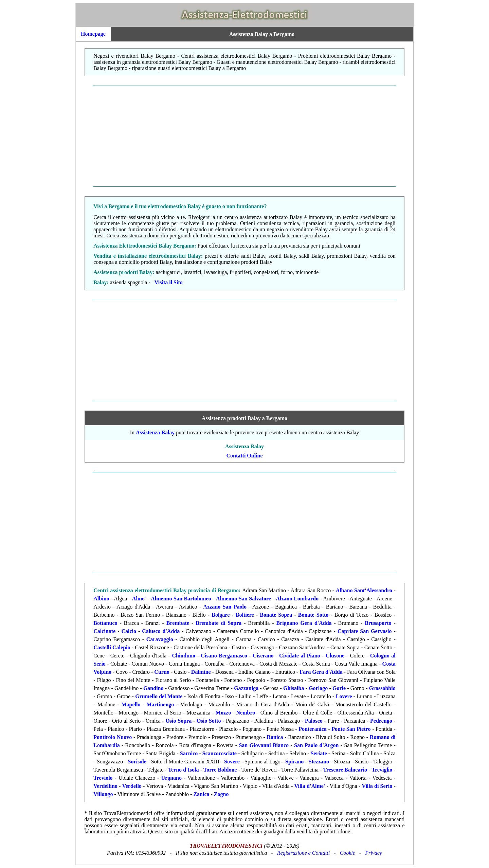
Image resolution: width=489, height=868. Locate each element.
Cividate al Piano (300, 656)
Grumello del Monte (159, 696)
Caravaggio (160, 639)
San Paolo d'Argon (316, 745)
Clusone (335, 656)
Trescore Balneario (345, 770)
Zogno (221, 794)
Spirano (294, 762)
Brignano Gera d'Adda (304, 623)
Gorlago (318, 688)
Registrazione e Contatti (304, 853)
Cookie (348, 853)
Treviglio (382, 770)
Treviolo (103, 778)
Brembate (178, 623)
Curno (162, 672)
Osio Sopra (178, 721)
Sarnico (189, 753)
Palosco (314, 721)
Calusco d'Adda (161, 631)
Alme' (139, 599)
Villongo (103, 794)
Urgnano (171, 778)
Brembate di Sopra (219, 623)
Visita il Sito (169, 282)
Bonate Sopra (276, 615)
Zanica (201, 794)
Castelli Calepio (112, 647)
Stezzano (319, 762)
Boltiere (245, 615)
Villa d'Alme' (310, 786)
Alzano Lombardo (297, 599)
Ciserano (263, 656)
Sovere (232, 762)
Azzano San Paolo (225, 607)
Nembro (246, 713)
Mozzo (223, 713)
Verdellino (105, 786)
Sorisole (137, 762)
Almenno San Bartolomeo (181, 599)
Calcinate (104, 631)
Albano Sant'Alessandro (364, 590)
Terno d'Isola (184, 770)
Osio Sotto (209, 721)
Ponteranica (313, 729)
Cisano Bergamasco (224, 656)
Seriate (319, 753)
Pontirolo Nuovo (113, 737)
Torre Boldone (220, 770)
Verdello (132, 786)
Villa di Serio (377, 786)
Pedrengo (381, 721)
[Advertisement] (245, 136)
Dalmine (201, 672)
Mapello (131, 704)
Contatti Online (244, 456)
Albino (101, 599)
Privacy (374, 853)
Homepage (93, 34)
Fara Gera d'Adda (321, 672)
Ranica (275, 737)
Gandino (153, 688)
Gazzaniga (246, 688)
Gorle (339, 688)
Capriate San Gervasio (365, 631)
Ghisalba (294, 688)
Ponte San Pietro (351, 729)
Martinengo (160, 704)
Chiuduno (184, 656)
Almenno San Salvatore (243, 599)
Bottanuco (105, 623)
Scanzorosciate (220, 753)
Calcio (129, 631)
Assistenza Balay (155, 432)
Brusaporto (378, 623)
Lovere (344, 696)
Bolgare (221, 615)
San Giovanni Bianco (264, 745)
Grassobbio (382, 688)
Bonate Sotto (313, 615)
